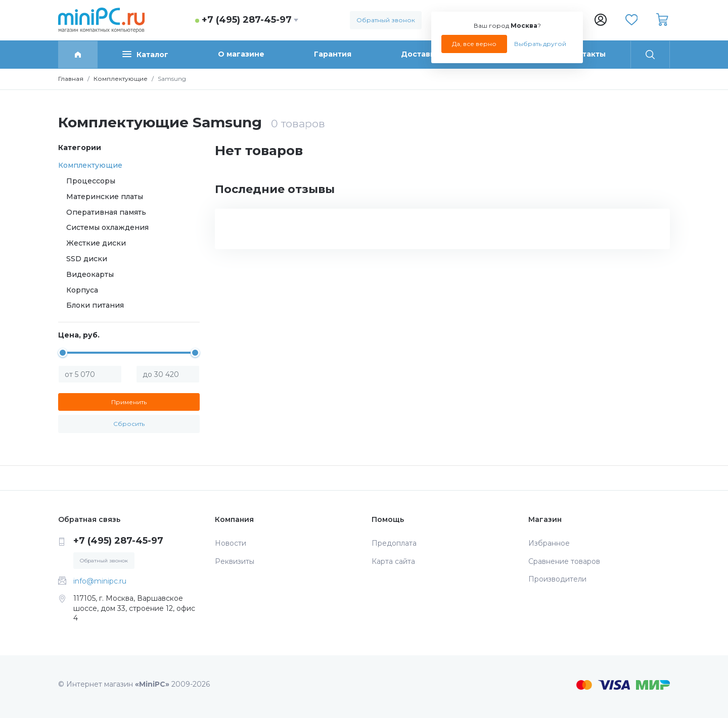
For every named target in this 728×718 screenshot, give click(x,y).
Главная (71, 79)
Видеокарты (90, 274)
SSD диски (87, 259)
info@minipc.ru (100, 581)
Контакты (586, 54)
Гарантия (333, 54)
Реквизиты (235, 561)
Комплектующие (121, 79)
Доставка (420, 54)
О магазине (241, 54)
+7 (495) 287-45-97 (247, 20)
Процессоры (91, 181)
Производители (557, 579)
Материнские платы (105, 197)
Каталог (145, 54)
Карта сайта (393, 561)
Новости (231, 543)
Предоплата (394, 543)
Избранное (549, 543)
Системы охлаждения (107, 227)
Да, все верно (474, 44)
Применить (129, 402)
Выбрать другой (540, 44)
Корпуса (82, 290)
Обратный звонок (386, 20)
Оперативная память (106, 212)
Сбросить (129, 424)
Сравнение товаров (564, 561)
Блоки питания (95, 305)
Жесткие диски (96, 243)
